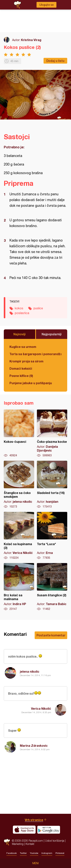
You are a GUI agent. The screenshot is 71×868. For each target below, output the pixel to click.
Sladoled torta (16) (52, 485)
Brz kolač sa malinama (19, 587)
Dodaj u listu (55, 61)
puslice (38, 308)
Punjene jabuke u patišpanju (31, 383)
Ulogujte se (46, 5)
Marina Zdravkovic (34, 746)
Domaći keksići (21, 368)
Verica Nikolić (41, 708)
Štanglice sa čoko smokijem (19, 485)
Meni (35, 863)
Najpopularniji (52, 334)
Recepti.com (7, 842)
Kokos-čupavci (19, 433)
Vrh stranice (34, 820)
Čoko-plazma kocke (52, 433)
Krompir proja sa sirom (26, 361)
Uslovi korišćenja (55, 841)
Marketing (18, 844)
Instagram (47, 853)
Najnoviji (20, 334)
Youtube (34, 853)
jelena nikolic (30, 671)
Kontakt (30, 844)
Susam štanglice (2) (52, 587)
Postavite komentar (51, 635)
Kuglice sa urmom (23, 347)
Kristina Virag (31, 40)
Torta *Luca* (52, 536)
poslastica (22, 313)
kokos (19, 308)
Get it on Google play (49, 830)
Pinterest (60, 853)
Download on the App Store (24, 830)
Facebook (12, 853)
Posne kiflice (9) (21, 376)
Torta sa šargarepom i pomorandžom (35, 354)
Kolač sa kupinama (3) (19, 536)
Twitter (23, 853)
